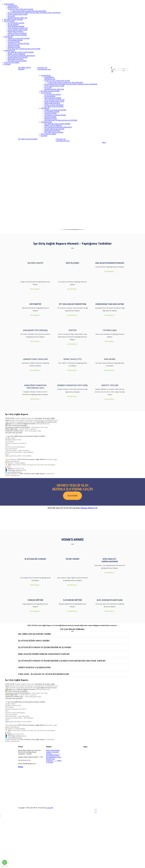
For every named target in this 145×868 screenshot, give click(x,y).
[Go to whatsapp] (5, 862)
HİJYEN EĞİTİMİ (13, 45)
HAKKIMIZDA (9, 4)
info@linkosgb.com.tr (44, 69)
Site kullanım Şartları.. (53, 755)
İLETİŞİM (7, 64)
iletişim (72, 496)
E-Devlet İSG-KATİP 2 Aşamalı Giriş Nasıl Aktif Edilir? (29, 11)
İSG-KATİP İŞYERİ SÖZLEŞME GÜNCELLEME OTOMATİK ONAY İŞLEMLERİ (34, 13)
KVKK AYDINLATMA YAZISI (18, 14)
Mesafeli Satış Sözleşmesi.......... (51, 760)
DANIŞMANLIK (9, 51)
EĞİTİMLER (8, 37)
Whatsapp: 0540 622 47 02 (89, 508)
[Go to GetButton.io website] (5, 866)
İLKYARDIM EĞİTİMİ (15, 40)
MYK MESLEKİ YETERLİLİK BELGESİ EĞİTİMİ (24, 49)
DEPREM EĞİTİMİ (14, 47)
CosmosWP (50, 808)
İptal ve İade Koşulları (53, 750)
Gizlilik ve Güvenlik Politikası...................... (53, 753)
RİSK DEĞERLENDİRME (16, 26)
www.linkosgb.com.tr (15, 472)
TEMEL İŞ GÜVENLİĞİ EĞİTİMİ (19, 38)
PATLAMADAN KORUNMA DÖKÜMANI (21, 56)
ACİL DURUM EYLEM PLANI (18, 28)
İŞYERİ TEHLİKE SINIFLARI (17, 18)
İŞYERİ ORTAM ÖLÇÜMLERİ (18, 57)
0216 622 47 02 (42, 68)
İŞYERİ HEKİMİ (13, 25)
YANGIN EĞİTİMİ (14, 42)
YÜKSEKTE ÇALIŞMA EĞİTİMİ (18, 44)
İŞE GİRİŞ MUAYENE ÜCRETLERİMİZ (21, 52)
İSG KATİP (11, 16)
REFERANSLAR (13, 8)
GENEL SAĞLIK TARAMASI (17, 33)
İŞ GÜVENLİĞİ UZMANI (16, 23)
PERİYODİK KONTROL (16, 32)
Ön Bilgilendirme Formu (54, 757)
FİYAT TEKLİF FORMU (12, 63)
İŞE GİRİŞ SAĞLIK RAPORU (13, 20)
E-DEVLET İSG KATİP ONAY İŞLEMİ (20, 9)
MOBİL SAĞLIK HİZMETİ (16, 54)
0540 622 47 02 (21, 470)
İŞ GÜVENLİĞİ (9, 21)
